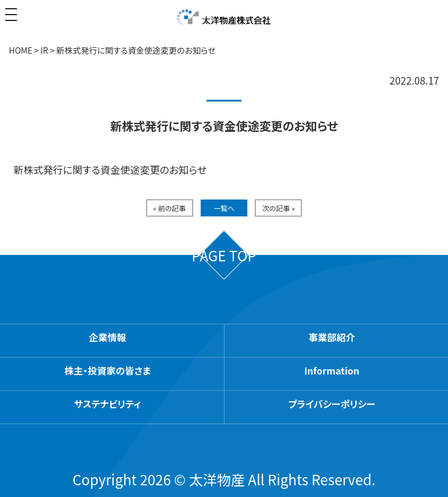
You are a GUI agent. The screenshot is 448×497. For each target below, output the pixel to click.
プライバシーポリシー (332, 404)
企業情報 (107, 337)
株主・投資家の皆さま (107, 370)
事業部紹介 (332, 337)
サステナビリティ (108, 404)
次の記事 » (278, 208)
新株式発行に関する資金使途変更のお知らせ (110, 169)
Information (332, 370)
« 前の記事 (170, 208)
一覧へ (224, 208)
